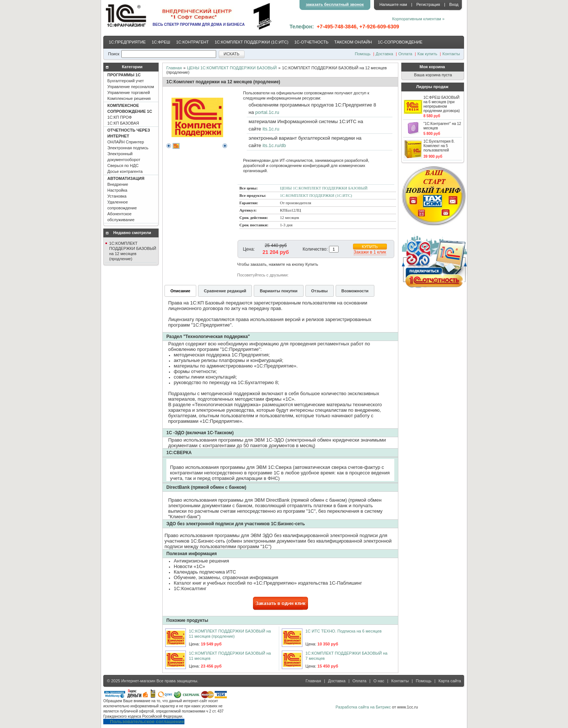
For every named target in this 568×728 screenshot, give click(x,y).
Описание (180, 291)
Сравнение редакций (225, 291)
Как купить (427, 54)
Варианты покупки (278, 291)
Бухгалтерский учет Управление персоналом (131, 87)
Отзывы (320, 291)
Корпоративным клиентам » (418, 19)
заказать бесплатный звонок (335, 4)
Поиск (114, 54)
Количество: (315, 249)
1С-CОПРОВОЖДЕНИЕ (400, 42)
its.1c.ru (271, 129)
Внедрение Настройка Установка (126, 199)
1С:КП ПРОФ (130, 114)
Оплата (405, 54)
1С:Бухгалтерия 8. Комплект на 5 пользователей (439, 146)
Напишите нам (393, 4)
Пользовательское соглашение (147, 722)
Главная (174, 68)
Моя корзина (432, 67)
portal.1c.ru (267, 112)
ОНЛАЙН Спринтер (129, 151)
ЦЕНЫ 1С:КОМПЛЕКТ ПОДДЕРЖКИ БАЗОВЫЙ (232, 68)
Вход (454, 4)
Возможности (355, 291)
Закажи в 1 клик (370, 252)
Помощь (363, 54)
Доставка (385, 54)
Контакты (451, 54)
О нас (379, 681)
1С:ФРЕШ (161, 42)
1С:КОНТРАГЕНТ (192, 42)
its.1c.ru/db (274, 145)
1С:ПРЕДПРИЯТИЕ (127, 42)
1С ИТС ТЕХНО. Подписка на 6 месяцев (343, 631)
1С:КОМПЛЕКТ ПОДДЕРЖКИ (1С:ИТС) (252, 42)
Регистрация (428, 4)
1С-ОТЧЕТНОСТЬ (311, 42)
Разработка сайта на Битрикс (363, 707)
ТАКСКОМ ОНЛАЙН (353, 42)
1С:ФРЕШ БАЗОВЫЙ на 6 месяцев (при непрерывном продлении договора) (442, 104)
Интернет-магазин (138, 681)
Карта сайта (450, 681)
